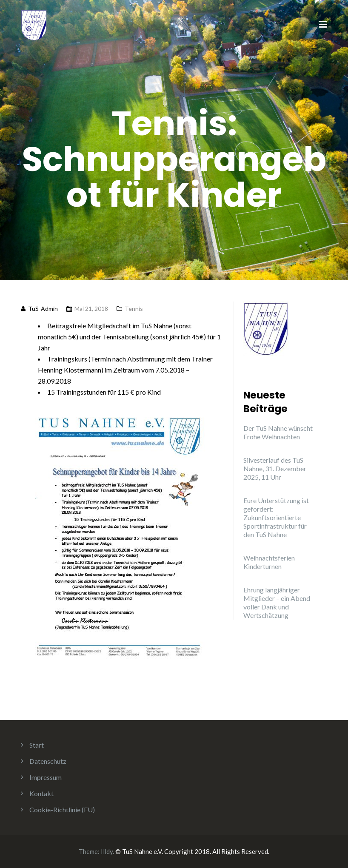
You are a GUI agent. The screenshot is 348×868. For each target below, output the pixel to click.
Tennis (134, 309)
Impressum (46, 777)
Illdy (107, 851)
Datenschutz (48, 761)
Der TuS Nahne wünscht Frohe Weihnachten (278, 432)
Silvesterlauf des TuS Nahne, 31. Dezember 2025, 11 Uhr (275, 468)
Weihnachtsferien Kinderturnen (269, 562)
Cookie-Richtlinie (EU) (62, 810)
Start (37, 745)
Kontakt (41, 793)
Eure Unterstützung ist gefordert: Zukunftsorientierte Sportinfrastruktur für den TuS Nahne (276, 517)
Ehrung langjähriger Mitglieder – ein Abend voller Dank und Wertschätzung (277, 602)
